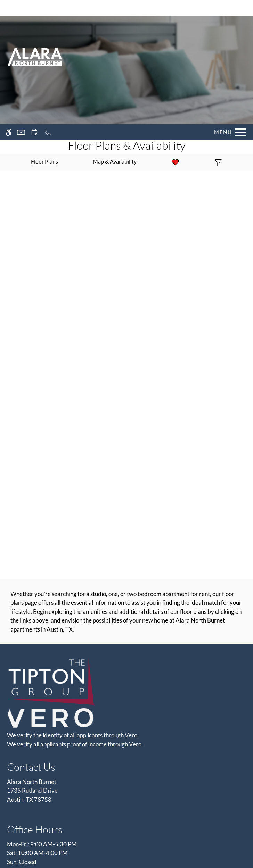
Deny (220, 841)
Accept (186, 841)
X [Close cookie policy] (244, 823)
